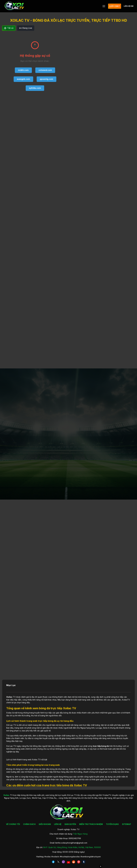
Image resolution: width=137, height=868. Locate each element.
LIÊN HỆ (58, 824)
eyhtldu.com (35, 88)
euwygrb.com (23, 79)
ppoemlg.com (46, 79)
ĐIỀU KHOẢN (45, 824)
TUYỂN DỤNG (112, 824)
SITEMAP (126, 824)
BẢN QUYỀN (70, 824)
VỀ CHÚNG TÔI (13, 824)
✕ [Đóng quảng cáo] (101, 866)
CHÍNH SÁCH (29, 824)
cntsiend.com (45, 70)
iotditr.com (23, 70)
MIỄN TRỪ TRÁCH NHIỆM (91, 824)
